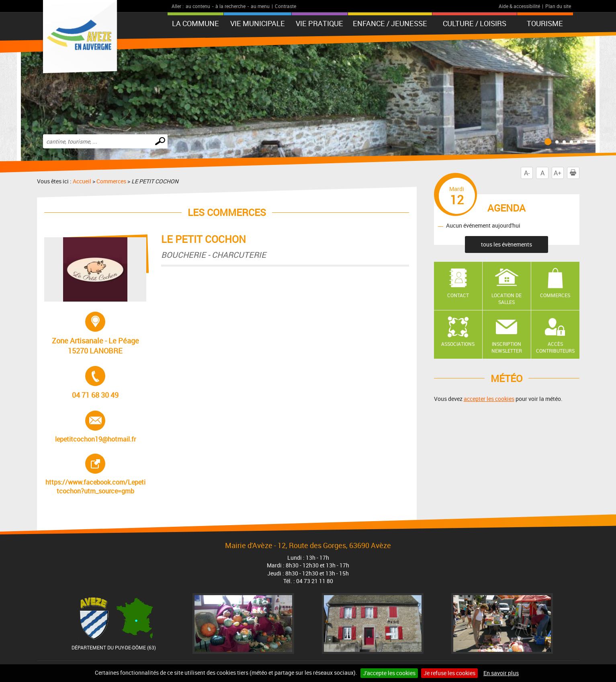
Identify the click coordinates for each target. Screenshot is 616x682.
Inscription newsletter (507, 347)
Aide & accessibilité (519, 6)
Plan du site (558, 6)
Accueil (82, 181)
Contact (458, 295)
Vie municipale (258, 23)
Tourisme (545, 23)
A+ (558, 173)
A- (527, 173)
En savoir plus (501, 673)
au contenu (198, 6)
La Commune (195, 23)
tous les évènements (507, 244)
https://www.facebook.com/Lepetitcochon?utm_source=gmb (95, 475)
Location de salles (507, 299)
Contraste (285, 6)
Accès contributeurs (555, 347)
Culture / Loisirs (475, 23)
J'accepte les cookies (389, 673)
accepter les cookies (489, 399)
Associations (458, 344)
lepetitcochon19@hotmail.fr (95, 427)
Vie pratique (319, 23)
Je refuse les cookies (449, 673)
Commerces (111, 181)
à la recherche (230, 6)
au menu (260, 6)
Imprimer (575, 173)
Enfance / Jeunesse (390, 23)
